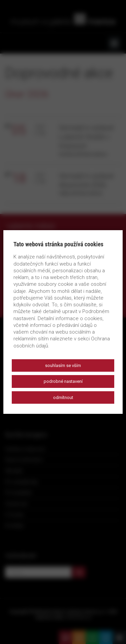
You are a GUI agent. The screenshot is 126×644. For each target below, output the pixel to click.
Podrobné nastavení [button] (63, 381)
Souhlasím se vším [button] (63, 365)
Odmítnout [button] (63, 397)
